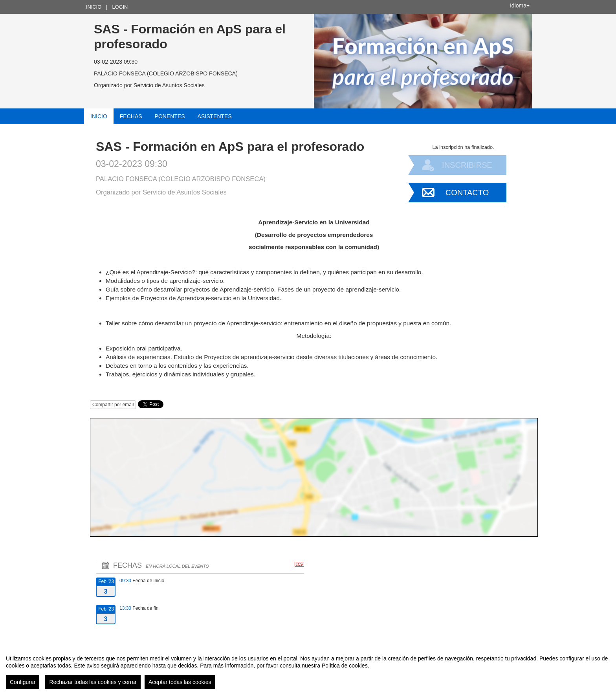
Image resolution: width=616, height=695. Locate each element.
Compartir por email (113, 405)
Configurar (23, 682)
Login (120, 7)
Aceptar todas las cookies (180, 682)
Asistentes (215, 116)
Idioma (520, 6)
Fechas (131, 116)
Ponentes (170, 116)
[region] (308, 669)
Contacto (467, 193)
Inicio (94, 7)
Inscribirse (467, 165)
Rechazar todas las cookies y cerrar (93, 682)
